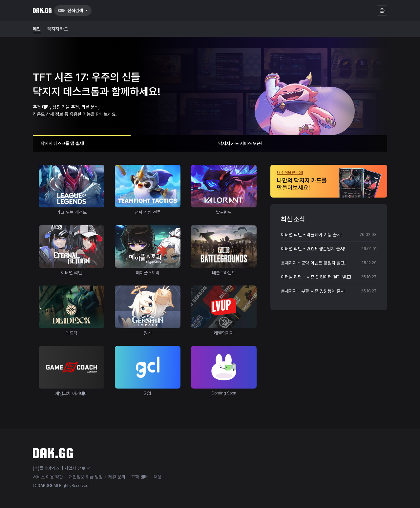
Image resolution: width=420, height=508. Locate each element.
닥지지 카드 (58, 29)
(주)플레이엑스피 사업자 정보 (61, 468)
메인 (37, 29)
